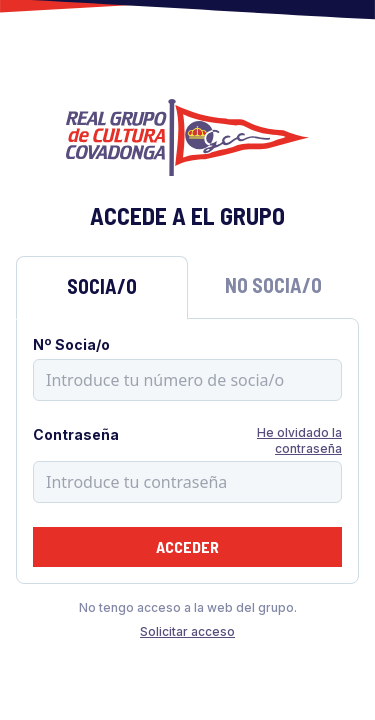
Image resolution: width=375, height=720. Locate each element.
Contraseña (76, 434)
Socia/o (102, 286)
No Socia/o (273, 285)
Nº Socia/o (71, 344)
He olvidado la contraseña (299, 440)
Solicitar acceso (187, 631)
